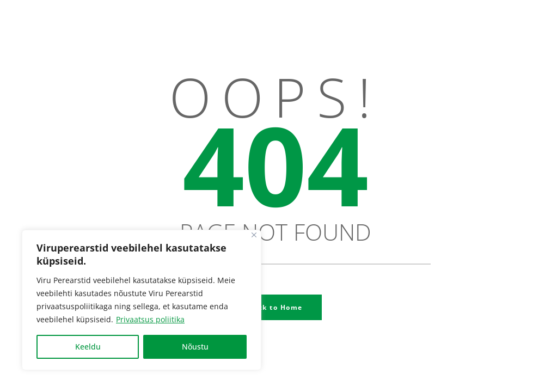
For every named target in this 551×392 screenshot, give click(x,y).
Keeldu (88, 347)
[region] (142, 300)
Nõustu (195, 347)
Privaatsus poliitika (150, 319)
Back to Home (276, 307)
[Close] (254, 235)
